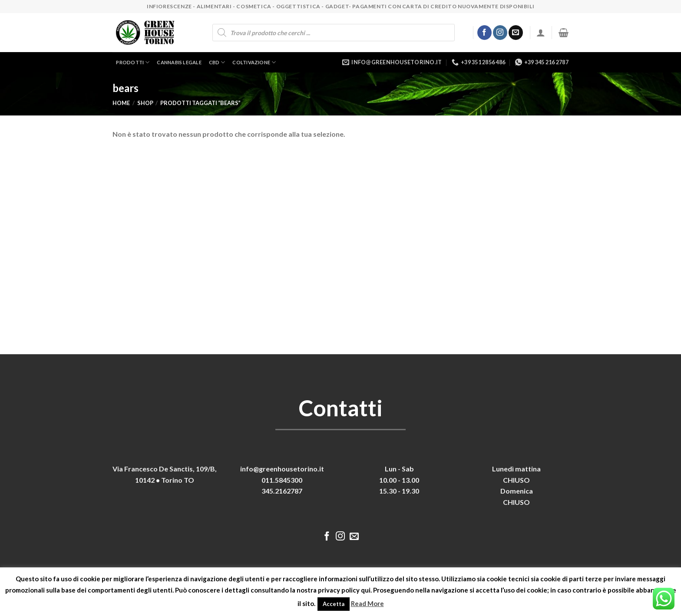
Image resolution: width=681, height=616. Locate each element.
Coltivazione (254, 62)
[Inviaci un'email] (516, 33)
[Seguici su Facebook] (484, 33)
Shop (145, 103)
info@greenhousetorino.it (282, 469)
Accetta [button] (334, 604)
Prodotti (133, 62)
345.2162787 (282, 491)
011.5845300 (282, 480)
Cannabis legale (179, 62)
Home (121, 103)
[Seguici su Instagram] (500, 33)
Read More (367, 603)
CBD (217, 62)
